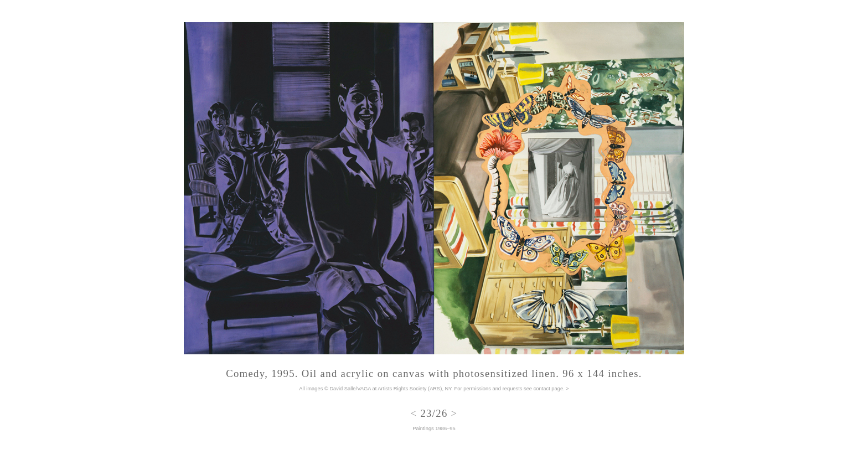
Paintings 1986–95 (434, 428)
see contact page (543, 389)
